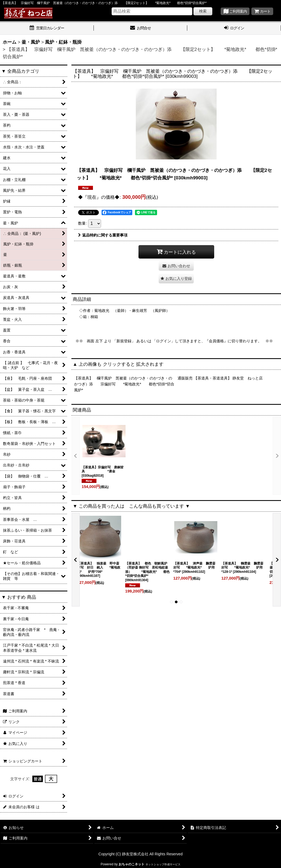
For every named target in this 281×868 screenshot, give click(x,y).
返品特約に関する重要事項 (103, 235)
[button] (176, 279)
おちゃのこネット (131, 864)
